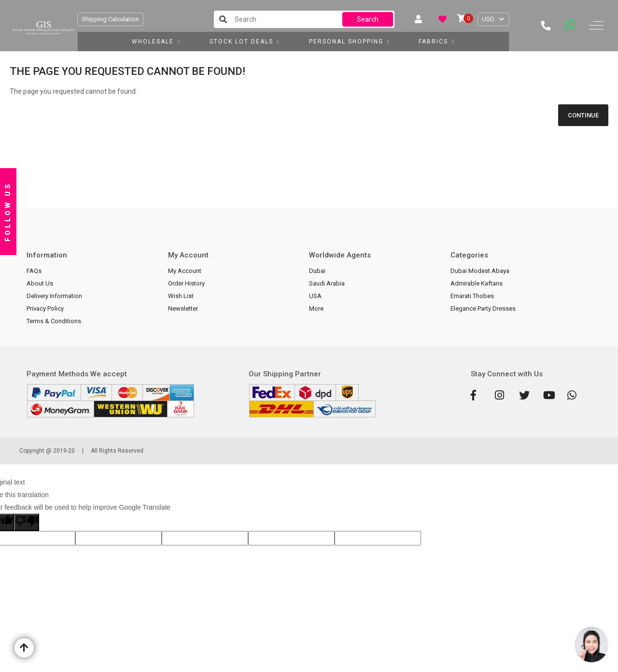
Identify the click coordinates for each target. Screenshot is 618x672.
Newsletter (183, 308)
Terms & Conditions (54, 321)
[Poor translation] (27, 522)
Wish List (181, 296)
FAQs (34, 271)
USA (315, 296)
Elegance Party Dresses (483, 308)
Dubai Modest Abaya (480, 271)
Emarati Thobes (472, 296)
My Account (185, 271)
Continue (583, 115)
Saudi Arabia (327, 283)
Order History (186, 283)
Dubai (317, 271)
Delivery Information (54, 296)
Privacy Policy (45, 308)
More (316, 308)
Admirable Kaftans (477, 283)
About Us (40, 283)
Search (368, 19)
